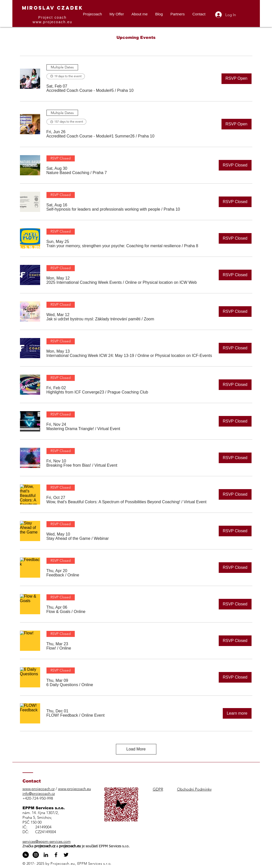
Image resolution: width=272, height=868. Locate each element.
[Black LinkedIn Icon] (46, 855)
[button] (80, 91)
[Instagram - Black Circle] (36, 855)
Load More (136, 749)
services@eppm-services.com (47, 841)
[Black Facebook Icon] (56, 855)
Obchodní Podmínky (194, 789)
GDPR (158, 789)
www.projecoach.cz (39, 789)
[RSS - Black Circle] (26, 855)
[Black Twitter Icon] (66, 855)
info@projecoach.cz (39, 793)
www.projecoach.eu (52, 22)
